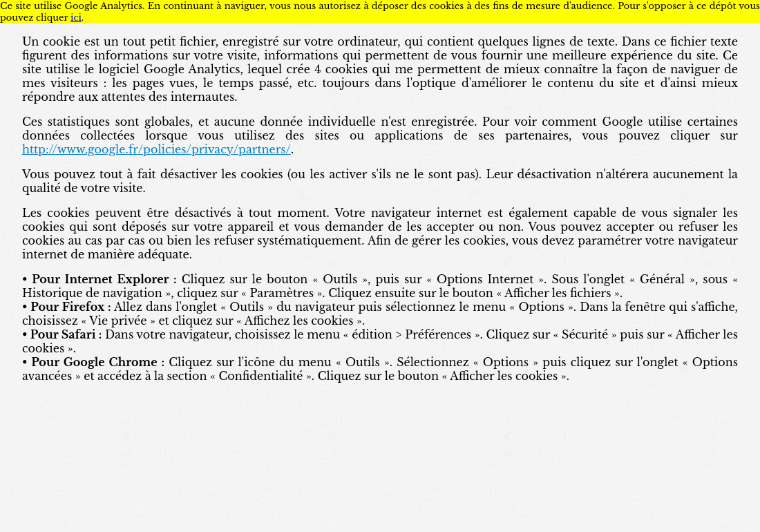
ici (76, 18)
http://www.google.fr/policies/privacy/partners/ (156, 149)
